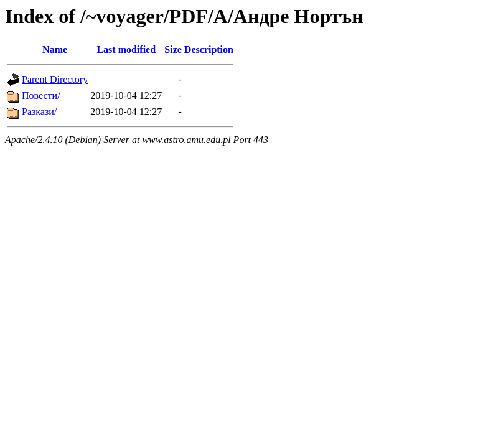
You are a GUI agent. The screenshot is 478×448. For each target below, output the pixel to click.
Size (173, 49)
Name (55, 49)
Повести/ (41, 96)
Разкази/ (39, 112)
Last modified (126, 49)
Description (209, 49)
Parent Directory (55, 79)
